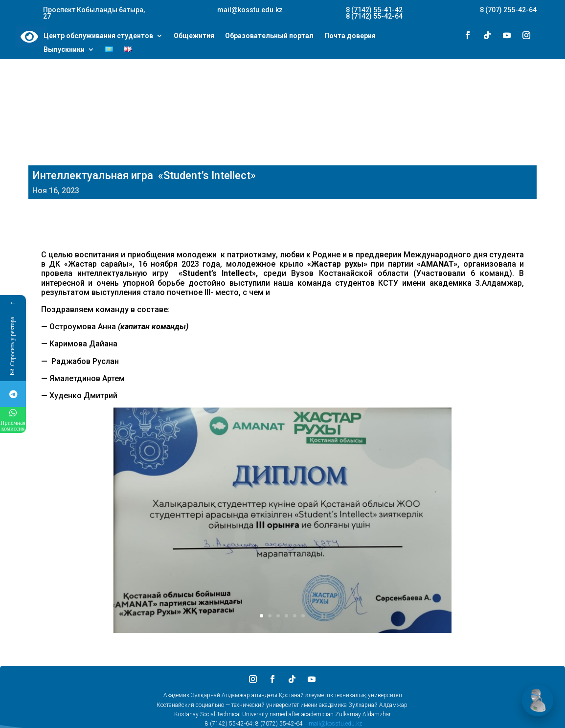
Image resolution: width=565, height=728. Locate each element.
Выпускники (64, 50)
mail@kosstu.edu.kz (335, 724)
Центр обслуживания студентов (98, 36)
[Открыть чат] (538, 701)
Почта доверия (350, 36)
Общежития (194, 36)
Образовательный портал (269, 36)
